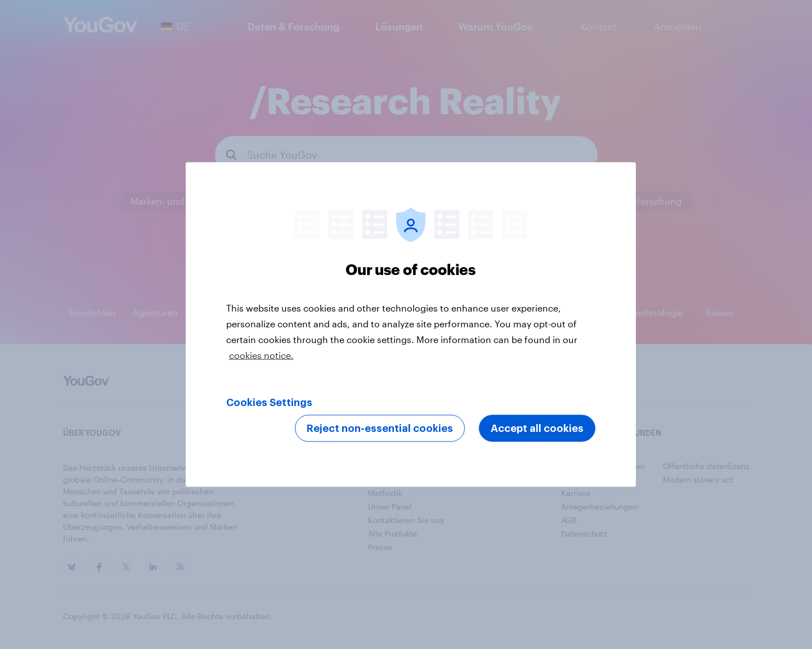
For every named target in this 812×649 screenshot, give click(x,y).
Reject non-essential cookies (380, 429)
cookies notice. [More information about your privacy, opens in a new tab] (261, 355)
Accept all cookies (537, 429)
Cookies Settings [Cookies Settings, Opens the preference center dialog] (269, 403)
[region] (411, 325)
